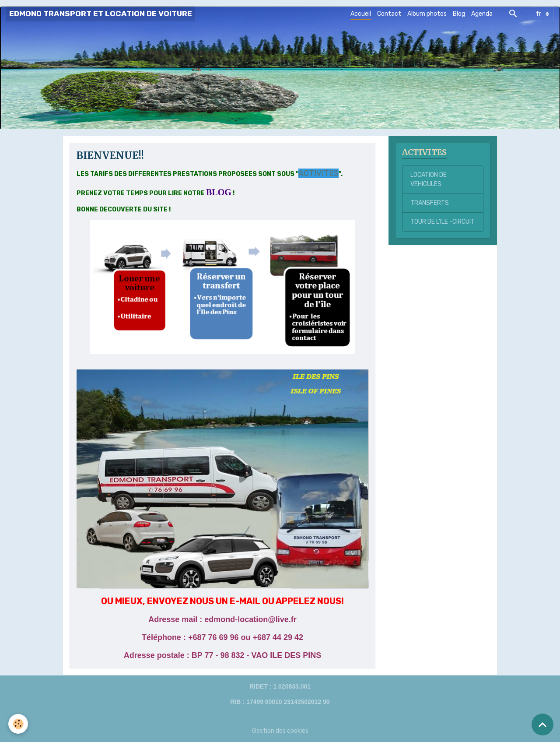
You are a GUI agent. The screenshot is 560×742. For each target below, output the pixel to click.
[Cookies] (19, 724)
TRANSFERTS (430, 203)
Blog (459, 14)
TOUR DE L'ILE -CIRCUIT (443, 222)
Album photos (427, 14)
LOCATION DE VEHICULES (429, 179)
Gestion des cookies (280, 731)
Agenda (482, 14)
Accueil (361, 14)
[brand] (101, 14)
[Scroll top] (542, 724)
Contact (389, 14)
